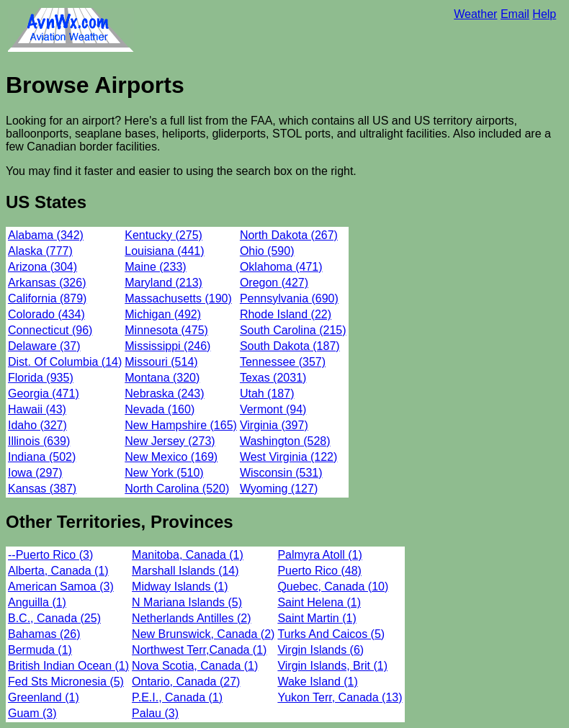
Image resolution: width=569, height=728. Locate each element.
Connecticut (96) (50, 330)
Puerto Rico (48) (319, 571)
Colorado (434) (46, 314)
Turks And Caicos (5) (331, 634)
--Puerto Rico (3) (50, 555)
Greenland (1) (44, 697)
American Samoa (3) (61, 587)
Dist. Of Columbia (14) (65, 362)
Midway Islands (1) (180, 587)
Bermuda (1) (40, 650)
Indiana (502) (42, 457)
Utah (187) (267, 394)
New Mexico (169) (171, 457)
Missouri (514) (161, 362)
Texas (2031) (273, 378)
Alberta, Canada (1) (58, 571)
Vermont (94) (273, 409)
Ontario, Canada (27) (186, 682)
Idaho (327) (37, 425)
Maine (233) (155, 267)
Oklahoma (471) (281, 267)
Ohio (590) (267, 251)
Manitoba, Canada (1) (188, 555)
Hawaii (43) (37, 409)
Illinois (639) (39, 441)
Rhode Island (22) (286, 314)
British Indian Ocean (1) (68, 666)
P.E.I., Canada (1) (177, 697)
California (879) (47, 298)
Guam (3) (32, 713)
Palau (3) (155, 713)
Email (515, 14)
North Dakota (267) (289, 235)
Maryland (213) (163, 283)
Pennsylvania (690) (289, 298)
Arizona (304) (42, 267)
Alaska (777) (40, 251)
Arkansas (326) (47, 283)
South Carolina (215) (293, 330)
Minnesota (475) (166, 330)
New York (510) (164, 473)
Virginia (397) (274, 425)
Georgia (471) (44, 394)
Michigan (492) (163, 314)
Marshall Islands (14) (185, 571)
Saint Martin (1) (317, 618)
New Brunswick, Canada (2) (203, 634)
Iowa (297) (35, 473)
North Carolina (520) (177, 489)
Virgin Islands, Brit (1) (332, 666)
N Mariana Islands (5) (187, 602)
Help (544, 14)
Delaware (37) (44, 346)
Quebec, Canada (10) (333, 587)
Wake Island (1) (317, 682)
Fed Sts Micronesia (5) (66, 682)
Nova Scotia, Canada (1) (195, 666)
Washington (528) (285, 441)
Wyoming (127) (279, 489)
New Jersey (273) (170, 441)
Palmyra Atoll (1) (319, 555)
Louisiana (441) (164, 251)
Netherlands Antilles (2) (191, 618)
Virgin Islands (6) (321, 650)
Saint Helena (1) (319, 602)
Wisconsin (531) (281, 473)
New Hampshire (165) (181, 425)
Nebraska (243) (164, 394)
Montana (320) (162, 378)
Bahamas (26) (44, 634)
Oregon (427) (274, 283)
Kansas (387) (42, 489)
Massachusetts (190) (178, 298)
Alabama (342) (46, 235)
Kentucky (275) (163, 235)
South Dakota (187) (290, 346)
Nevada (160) (160, 409)
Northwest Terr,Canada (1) (199, 650)
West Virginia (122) (288, 457)
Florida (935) (41, 378)
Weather (475, 14)
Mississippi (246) (167, 346)
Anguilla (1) (37, 602)
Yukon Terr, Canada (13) (340, 697)
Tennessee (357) (283, 362)
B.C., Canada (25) (54, 618)
